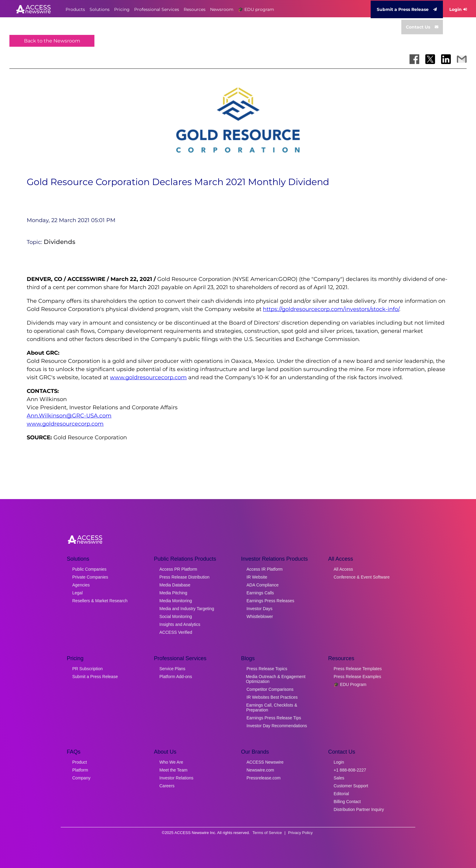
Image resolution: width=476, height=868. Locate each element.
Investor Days (260, 609)
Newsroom (222, 9)
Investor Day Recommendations (277, 726)
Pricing (122, 9)
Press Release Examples (357, 677)
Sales (339, 778)
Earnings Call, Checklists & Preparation (272, 708)
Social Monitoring (176, 616)
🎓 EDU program (256, 9)
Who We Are (171, 762)
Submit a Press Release (407, 9)
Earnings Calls (260, 593)
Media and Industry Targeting (187, 609)
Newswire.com (260, 770)
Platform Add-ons (176, 677)
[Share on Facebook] (414, 59)
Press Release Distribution (184, 577)
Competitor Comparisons (270, 689)
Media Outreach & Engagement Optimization (276, 679)
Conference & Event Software (362, 577)
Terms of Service (267, 833)
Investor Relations (176, 778)
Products (75, 9)
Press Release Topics (267, 669)
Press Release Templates (358, 669)
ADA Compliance (263, 585)
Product (80, 762)
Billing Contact (347, 802)
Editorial (341, 794)
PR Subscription (87, 669)
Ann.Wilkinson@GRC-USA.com (69, 416)
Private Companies (90, 577)
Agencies (81, 585)
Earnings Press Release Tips (274, 718)
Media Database (175, 585)
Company (81, 778)
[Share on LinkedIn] (446, 59)
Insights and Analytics (180, 624)
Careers (167, 786)
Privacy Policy (300, 833)
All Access (343, 569)
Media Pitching (173, 593)
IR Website (257, 577)
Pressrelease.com (263, 778)
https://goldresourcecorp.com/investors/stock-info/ (331, 309)
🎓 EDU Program (350, 684)
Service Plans (172, 669)
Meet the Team (173, 770)
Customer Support (351, 786)
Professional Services (157, 9)
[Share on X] (430, 59)
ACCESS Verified (176, 632)
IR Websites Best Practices (272, 697)
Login (458, 9)
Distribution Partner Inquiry (359, 809)
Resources (195, 9)
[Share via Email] (462, 59)
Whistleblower (260, 616)
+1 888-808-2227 (350, 770)
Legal (77, 593)
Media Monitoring (176, 601)
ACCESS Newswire (265, 762)
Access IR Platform (265, 569)
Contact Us (422, 27)
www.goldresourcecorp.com (148, 377)
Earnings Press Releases (270, 601)
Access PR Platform (178, 569)
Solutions (100, 9)
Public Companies (89, 569)
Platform (80, 770)
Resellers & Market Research (100, 601)
